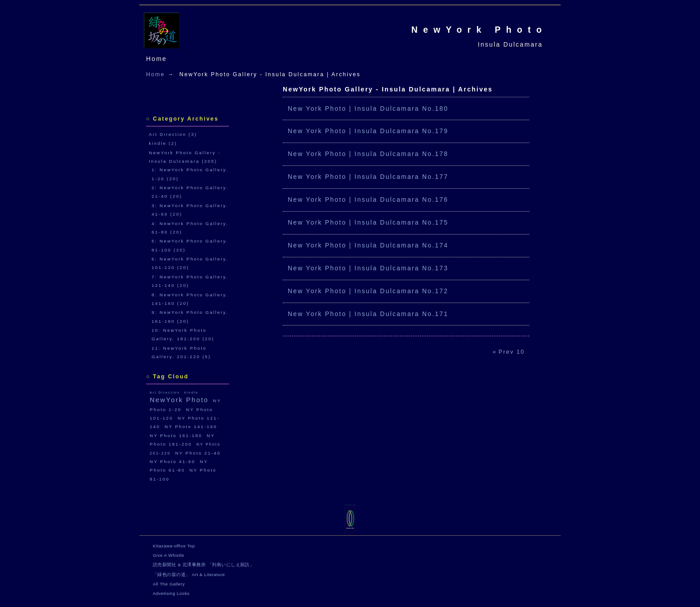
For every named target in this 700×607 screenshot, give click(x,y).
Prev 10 (512, 352)
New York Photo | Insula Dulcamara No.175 (368, 222)
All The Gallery (169, 584)
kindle (191, 392)
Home (156, 59)
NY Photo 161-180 (176, 436)
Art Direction (165, 392)
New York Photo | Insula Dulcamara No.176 (368, 199)
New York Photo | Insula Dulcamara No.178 (368, 154)
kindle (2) (163, 143)
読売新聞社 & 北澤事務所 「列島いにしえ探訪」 (203, 565)
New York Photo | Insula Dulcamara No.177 (368, 177)
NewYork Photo (479, 30)
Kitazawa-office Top (174, 546)
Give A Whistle (169, 555)
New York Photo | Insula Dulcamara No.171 (368, 314)
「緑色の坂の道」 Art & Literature (189, 574)
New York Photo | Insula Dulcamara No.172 (368, 291)
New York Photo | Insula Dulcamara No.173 (368, 268)
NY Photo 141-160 (191, 427)
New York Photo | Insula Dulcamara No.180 (368, 108)
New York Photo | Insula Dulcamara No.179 (368, 131)
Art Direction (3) (173, 134)
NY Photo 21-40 (198, 453)
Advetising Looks (171, 593)
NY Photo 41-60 (173, 462)
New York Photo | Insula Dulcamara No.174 (368, 245)
